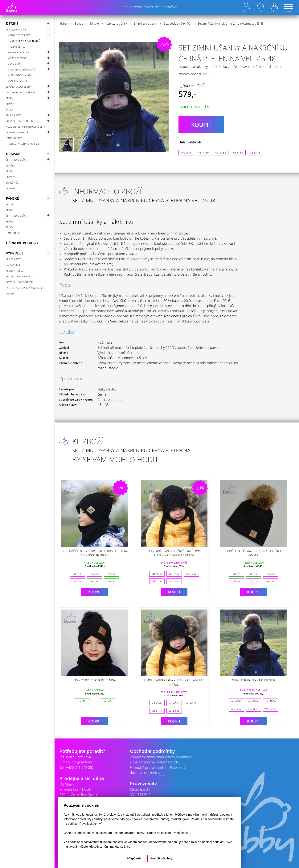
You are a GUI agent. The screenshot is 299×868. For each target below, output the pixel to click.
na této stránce (120, 847)
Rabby (64, 24)
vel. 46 (95, 574)
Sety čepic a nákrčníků (177, 24)
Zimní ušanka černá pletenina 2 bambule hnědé (174, 682)
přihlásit (275, 8)
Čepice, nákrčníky (116, 24)
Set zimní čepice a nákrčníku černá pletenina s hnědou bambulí (95, 553)
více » (206, 74)
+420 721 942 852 (80, 767)
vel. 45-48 (157, 574)
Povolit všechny (161, 858)
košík (261, 8)
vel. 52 (95, 581)
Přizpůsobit (135, 858)
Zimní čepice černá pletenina (95, 680)
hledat (247, 8)
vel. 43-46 (186, 153)
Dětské (94, 24)
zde (176, 762)
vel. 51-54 (238, 153)
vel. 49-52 (221, 153)
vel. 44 (77, 574)
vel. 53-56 (255, 153)
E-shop (79, 24)
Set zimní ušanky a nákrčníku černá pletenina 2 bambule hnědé (174, 553)
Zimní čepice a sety (145, 24)
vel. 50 (77, 581)
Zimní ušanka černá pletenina (253, 680)
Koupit (95, 592)
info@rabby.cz (82, 762)
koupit (201, 125)
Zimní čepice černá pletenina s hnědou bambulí (254, 553)
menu (289, 8)
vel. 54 (112, 581)
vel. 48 (112, 574)
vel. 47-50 (203, 153)
